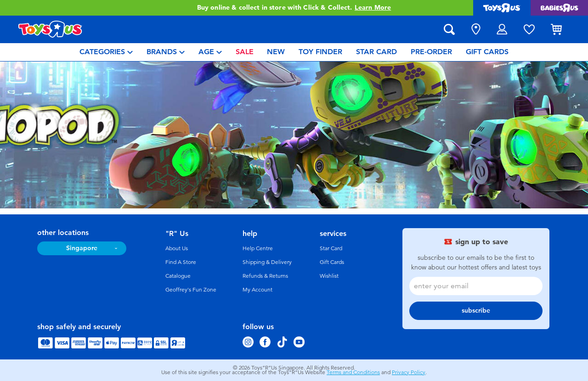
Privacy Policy (409, 372)
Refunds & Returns (265, 276)
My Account (257, 290)
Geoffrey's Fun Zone (191, 290)
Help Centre (258, 248)
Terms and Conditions (353, 372)
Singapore (82, 248)
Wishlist (329, 276)
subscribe (476, 311)
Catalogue (178, 276)
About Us (177, 248)
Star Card (331, 248)
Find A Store (181, 262)
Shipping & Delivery (267, 262)
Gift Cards (332, 262)
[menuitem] (106, 52)
